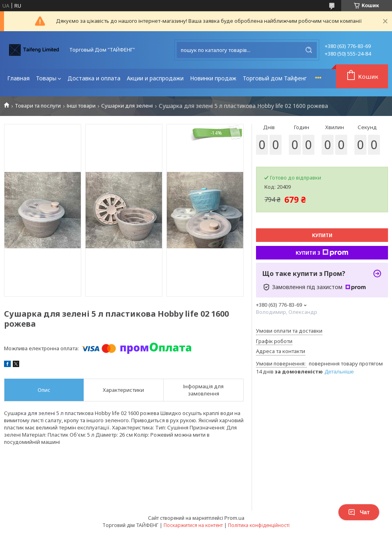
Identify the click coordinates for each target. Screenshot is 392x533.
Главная (18, 78)
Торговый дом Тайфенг (275, 78)
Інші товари (81, 106)
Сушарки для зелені (127, 106)
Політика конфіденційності (259, 525)
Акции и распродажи (155, 78)
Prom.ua (234, 518)
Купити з (322, 253)
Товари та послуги (38, 106)
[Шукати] (309, 50)
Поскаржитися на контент (193, 525)
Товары (46, 78)
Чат (359, 512)
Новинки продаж (213, 78)
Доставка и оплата (94, 78)
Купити (322, 235)
